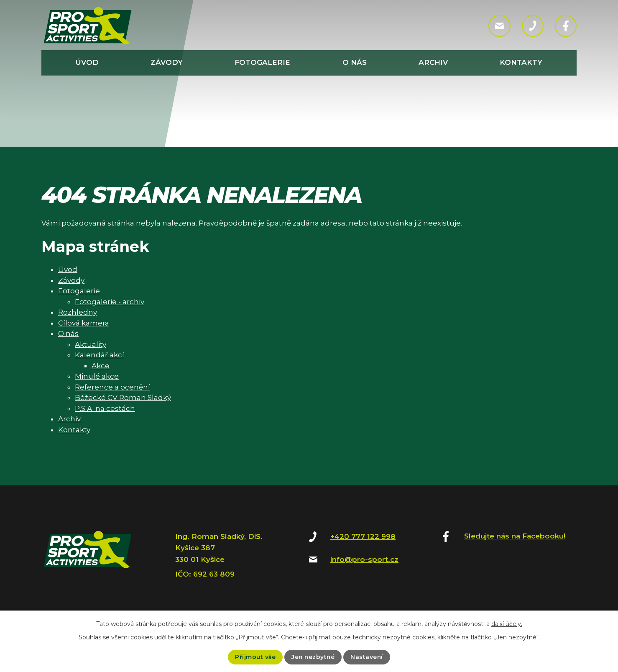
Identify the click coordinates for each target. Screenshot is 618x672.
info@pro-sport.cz (364, 559)
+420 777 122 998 (363, 536)
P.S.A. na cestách (105, 408)
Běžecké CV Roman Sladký (123, 398)
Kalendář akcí (100, 355)
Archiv (433, 62)
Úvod (87, 62)
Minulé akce (97, 376)
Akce (101, 366)
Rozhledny (78, 312)
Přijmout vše (254, 657)
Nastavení (367, 657)
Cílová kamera (84, 323)
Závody (167, 62)
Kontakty (521, 62)
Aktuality (91, 344)
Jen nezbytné (313, 657)
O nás (355, 62)
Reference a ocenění (112, 387)
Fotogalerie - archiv (110, 302)
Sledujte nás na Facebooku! (515, 536)
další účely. (507, 624)
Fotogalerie (262, 62)
